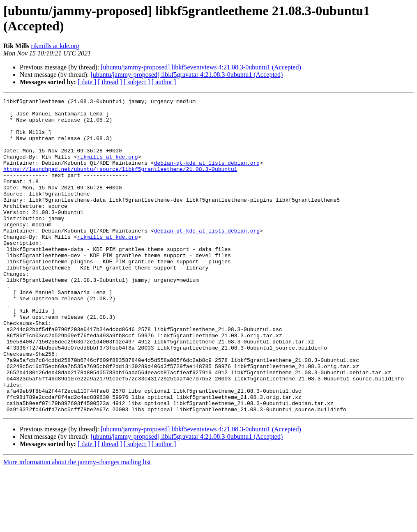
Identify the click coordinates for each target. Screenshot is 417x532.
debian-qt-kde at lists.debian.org (207, 176)
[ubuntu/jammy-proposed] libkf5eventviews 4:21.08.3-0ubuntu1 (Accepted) (201, 67)
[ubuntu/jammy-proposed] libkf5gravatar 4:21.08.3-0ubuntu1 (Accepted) (187, 75)
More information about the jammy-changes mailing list (77, 525)
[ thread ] (110, 82)
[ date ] (87, 82)
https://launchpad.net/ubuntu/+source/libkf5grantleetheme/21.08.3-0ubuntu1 (120, 184)
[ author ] (164, 82)
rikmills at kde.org (55, 46)
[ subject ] (137, 82)
